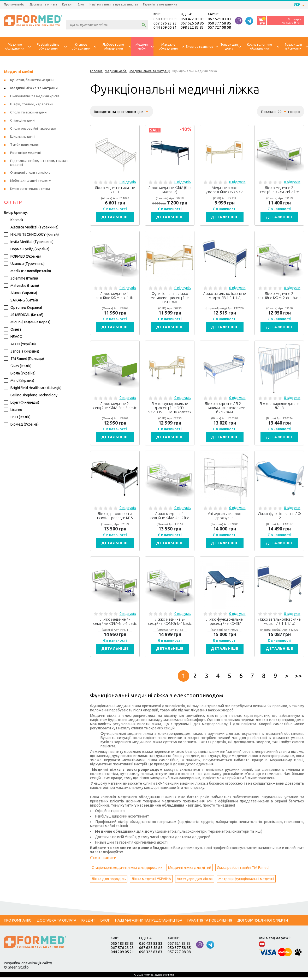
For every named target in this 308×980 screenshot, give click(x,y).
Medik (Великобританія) (27, 271)
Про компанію (14, 4)
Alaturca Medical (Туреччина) (31, 228)
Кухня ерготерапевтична (30, 189)
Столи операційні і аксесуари (33, 129)
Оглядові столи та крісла (30, 173)
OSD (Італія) (17, 418)
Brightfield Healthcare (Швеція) (33, 388)
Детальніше (115, 218)
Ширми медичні (23, 137)
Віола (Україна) (20, 374)
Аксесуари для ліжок (195, 881)
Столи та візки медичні (29, 113)
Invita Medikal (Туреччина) (29, 242)
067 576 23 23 (165, 23)
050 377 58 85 (219, 23)
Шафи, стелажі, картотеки (32, 105)
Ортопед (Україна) (23, 308)
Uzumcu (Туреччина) (24, 264)
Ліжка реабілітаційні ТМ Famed (243, 870)
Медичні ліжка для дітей (190, 870)
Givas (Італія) (18, 366)
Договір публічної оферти (263, 923)
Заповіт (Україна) (22, 352)
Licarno (13, 410)
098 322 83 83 (192, 28)
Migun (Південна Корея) (27, 323)
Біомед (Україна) (21, 425)
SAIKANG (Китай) (21, 301)
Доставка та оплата (43, 4)
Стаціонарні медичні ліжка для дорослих (127, 870)
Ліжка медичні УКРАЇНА (151, 881)
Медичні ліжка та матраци (34, 88)
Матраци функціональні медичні (246, 881)
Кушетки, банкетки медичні (32, 80)
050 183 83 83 (165, 19)
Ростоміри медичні (25, 153)
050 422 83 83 (192, 19)
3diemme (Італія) (21, 279)
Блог (81, 4)
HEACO (13, 337)
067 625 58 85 (192, 23)
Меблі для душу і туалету (30, 181)
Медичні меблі (19, 72)
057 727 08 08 (219, 28)
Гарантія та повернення (160, 4)
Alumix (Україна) (20, 293)
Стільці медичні (23, 121)
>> (298, 678)
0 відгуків (128, 183)
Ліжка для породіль (109, 881)
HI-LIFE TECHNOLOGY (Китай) (31, 235)
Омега (13, 330)
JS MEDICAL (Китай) (24, 315)
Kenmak (14, 220)
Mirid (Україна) (19, 381)
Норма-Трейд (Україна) (27, 250)
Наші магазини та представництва (114, 4)
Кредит (67, 4)
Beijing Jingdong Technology (31, 396)
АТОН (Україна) (20, 344)
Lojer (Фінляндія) (22, 403)
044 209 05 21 (165, 28)
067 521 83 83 (219, 19)
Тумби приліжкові (24, 145)
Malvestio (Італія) (21, 286)
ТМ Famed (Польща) (24, 359)
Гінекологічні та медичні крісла (35, 96)
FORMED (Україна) (22, 257)
